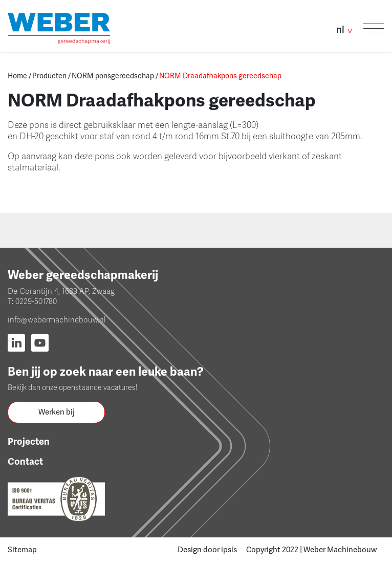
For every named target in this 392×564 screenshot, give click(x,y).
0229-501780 (36, 301)
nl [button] (346, 29)
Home (17, 76)
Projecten (29, 442)
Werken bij (57, 412)
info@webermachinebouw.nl (57, 320)
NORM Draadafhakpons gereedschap (220, 76)
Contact (25, 462)
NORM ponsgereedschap (113, 76)
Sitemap (22, 550)
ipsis (229, 550)
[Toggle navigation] (374, 28)
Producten (49, 76)
